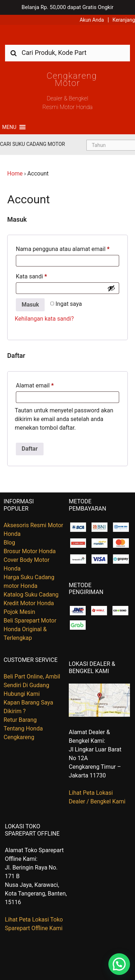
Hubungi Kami (22, 694)
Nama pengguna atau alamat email (63, 249)
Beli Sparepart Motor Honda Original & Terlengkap (30, 629)
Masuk (30, 305)
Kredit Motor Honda (29, 603)
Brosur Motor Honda (30, 551)
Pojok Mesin (19, 612)
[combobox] (67, 53)
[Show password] (111, 288)
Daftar (30, 449)
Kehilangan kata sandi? (44, 319)
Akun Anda (92, 20)
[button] (9, 127)
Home (15, 174)
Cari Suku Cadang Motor (32, 144)
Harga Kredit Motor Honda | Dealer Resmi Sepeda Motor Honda (68, 37)
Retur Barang (20, 720)
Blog (9, 543)
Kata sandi (31, 276)
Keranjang (124, 20)
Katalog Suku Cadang (31, 595)
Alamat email (35, 385)
